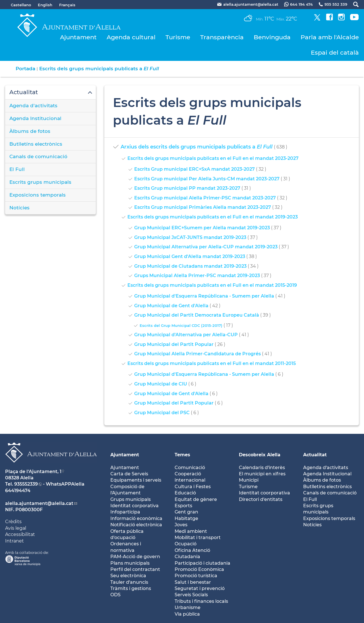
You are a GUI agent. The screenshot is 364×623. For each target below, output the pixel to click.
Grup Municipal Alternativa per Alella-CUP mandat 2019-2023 (206, 247)
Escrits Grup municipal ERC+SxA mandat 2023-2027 (195, 169)
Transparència (222, 37)
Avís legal (16, 528)
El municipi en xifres (262, 474)
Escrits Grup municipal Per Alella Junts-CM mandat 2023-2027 (207, 179)
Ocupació (186, 544)
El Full (17, 169)
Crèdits (13, 522)
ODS (115, 595)
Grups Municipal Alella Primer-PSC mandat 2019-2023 (197, 276)
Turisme (178, 37)
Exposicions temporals (38, 195)
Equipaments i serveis (136, 480)
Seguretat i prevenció (200, 588)
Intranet (15, 541)
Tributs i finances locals (201, 601)
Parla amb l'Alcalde (330, 37)
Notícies (19, 208)
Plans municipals (130, 563)
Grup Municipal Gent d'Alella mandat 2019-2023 (190, 256)
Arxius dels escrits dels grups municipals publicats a (197, 147)
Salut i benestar (193, 582)
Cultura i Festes (193, 487)
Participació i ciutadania (202, 563)
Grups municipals (131, 499)
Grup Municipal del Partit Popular (174, 344)
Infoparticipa (125, 512)
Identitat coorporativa (264, 493)
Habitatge (186, 518)
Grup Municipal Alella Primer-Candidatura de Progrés (197, 354)
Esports (183, 506)
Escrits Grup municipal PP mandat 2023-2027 (187, 188)
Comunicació (190, 468)
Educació (185, 493)
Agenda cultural (131, 37)
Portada (25, 69)
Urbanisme (188, 607)
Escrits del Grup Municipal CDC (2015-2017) (181, 325)
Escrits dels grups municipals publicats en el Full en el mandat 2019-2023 (213, 217)
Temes (182, 455)
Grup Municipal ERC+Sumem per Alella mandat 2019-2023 (202, 228)
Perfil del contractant (135, 569)
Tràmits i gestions (131, 588)
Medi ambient (191, 531)
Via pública (187, 614)
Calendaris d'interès (262, 468)
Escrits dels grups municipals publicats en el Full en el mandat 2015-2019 (212, 285)
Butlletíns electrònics (36, 144)
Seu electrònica (128, 576)
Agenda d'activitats (33, 106)
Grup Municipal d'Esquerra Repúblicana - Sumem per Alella (204, 296)
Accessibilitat (20, 534)
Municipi (249, 480)
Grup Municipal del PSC (162, 413)
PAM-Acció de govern (135, 557)
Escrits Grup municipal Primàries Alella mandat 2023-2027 (203, 207)
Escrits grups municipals (40, 182)
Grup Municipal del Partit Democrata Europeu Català (197, 315)
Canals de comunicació (38, 156)
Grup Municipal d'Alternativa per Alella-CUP (186, 335)
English (45, 5)
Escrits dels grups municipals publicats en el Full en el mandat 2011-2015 (212, 363)
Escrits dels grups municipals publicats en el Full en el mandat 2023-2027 (213, 158)
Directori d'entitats (261, 499)
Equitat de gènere (196, 499)
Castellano (21, 5)
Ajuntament (78, 37)
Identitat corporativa (135, 506)
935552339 (26, 484)
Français (67, 5)
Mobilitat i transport (198, 538)
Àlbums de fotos (30, 131)
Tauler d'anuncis (129, 582)
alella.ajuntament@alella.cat (39, 503)
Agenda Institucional (35, 118)
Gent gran (186, 512)
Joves (181, 525)
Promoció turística (196, 576)
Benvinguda (272, 37)
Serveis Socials (191, 595)
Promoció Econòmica (199, 569)
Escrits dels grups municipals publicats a (99, 69)
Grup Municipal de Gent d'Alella (171, 306)
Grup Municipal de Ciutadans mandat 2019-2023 (190, 266)
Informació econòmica (136, 518)
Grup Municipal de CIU (161, 384)
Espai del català (335, 52)
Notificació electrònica (136, 525)
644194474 (18, 491)
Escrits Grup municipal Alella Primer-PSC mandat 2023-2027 (205, 198)
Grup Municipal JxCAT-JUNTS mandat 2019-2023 (190, 237)
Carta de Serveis (129, 474)
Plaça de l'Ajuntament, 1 (33, 472)
